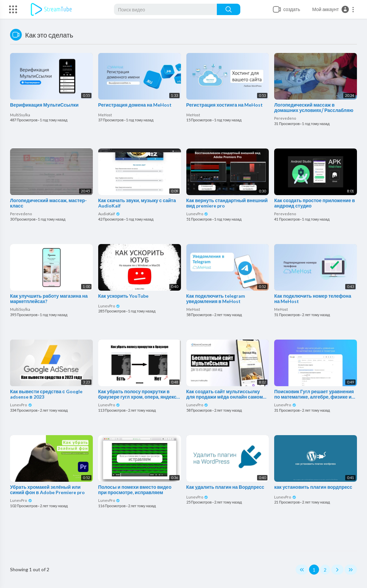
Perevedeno (285, 118)
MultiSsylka (20, 115)
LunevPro (197, 214)
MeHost (105, 115)
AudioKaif (109, 214)
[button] (333, 9)
